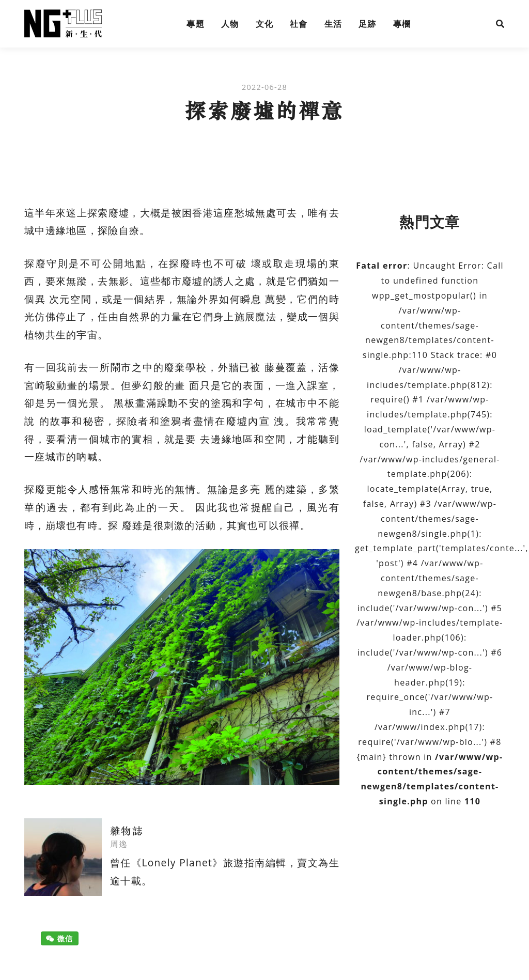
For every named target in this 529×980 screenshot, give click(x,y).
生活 (333, 24)
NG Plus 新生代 (63, 24)
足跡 (368, 24)
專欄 (402, 24)
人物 (230, 24)
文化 (265, 24)
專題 (196, 24)
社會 (299, 24)
